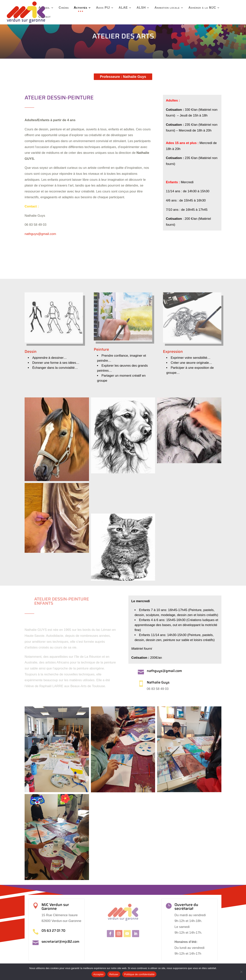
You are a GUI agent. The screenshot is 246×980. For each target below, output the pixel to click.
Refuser (114, 974)
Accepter (98, 974)
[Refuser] (241, 972)
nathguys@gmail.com (40, 235)
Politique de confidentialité (139, 974)
